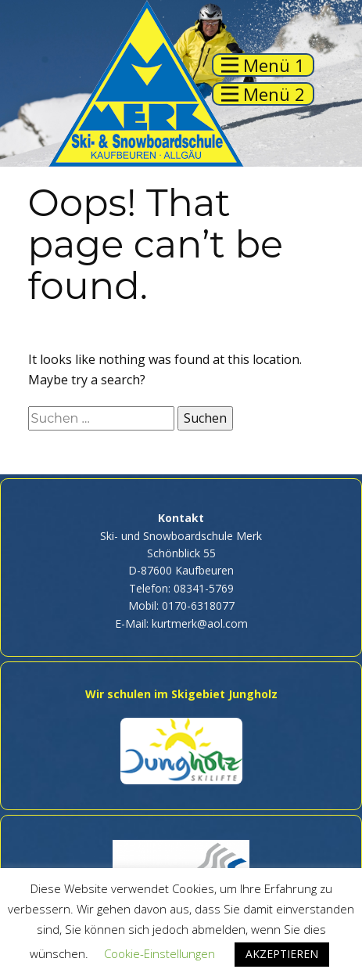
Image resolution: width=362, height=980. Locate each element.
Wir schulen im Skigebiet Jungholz (181, 694)
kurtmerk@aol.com (200, 623)
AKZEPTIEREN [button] (282, 954)
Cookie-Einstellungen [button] (159, 953)
